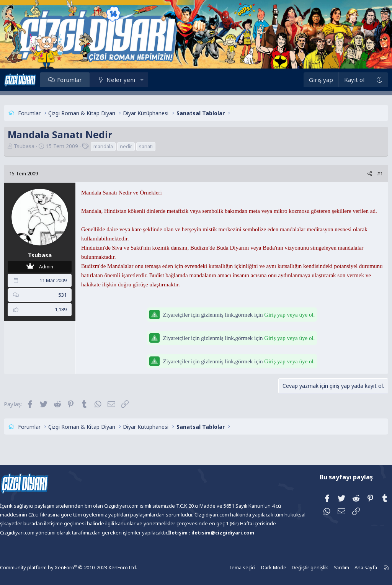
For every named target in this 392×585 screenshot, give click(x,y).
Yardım (323, 568)
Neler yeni (135, 80)
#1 (366, 173)
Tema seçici (228, 568)
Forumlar (83, 80)
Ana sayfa (347, 568)
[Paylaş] (356, 174)
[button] (156, 80)
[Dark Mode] (365, 80)
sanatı (160, 146)
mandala (117, 146)
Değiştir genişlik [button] (293, 568)
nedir (140, 146)
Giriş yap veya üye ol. (289, 324)
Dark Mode (258, 568)
